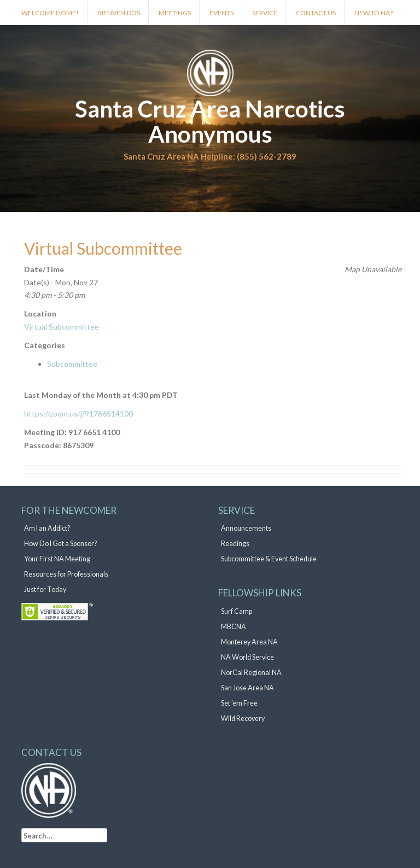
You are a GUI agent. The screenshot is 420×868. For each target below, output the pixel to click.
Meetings (175, 13)
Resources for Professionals (66, 574)
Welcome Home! (50, 13)
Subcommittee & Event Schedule (269, 559)
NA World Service (247, 657)
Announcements (246, 528)
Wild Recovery (243, 719)
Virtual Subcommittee (62, 327)
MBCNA (234, 627)
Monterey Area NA (249, 642)
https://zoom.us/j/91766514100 (78, 414)
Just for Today (45, 590)
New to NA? (374, 13)
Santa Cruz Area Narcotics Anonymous (210, 121)
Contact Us (316, 13)
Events (221, 13)
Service (265, 13)
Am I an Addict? (47, 528)
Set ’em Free (239, 703)
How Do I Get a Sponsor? (60, 544)
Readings (235, 544)
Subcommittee (72, 364)
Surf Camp (237, 611)
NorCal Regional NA (251, 673)
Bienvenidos (119, 13)
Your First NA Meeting (57, 559)
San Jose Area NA (247, 688)
